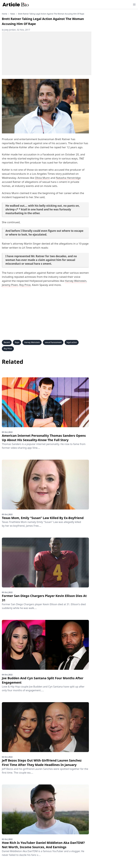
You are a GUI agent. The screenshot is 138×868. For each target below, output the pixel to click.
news (13, 14)
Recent (7, 342)
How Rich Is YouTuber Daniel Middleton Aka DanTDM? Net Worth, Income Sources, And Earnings (43, 845)
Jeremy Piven (10, 285)
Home (5, 14)
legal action (72, 342)
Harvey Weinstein (76, 281)
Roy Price (25, 285)
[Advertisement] (47, 53)
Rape (17, 342)
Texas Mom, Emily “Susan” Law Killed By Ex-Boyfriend (43, 518)
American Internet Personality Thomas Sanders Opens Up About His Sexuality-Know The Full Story (44, 438)
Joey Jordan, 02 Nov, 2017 (16, 30)
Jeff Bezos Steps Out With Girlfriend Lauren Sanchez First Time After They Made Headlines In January (42, 763)
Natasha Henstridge (68, 178)
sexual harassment (53, 342)
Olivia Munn (42, 178)
